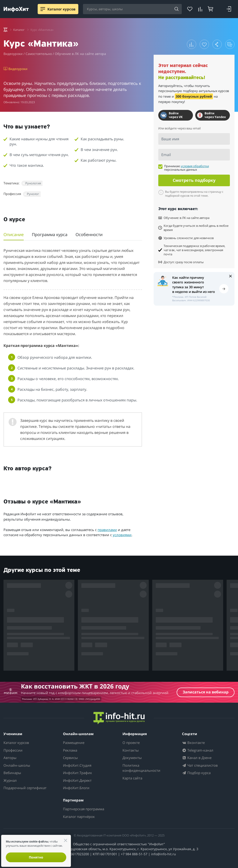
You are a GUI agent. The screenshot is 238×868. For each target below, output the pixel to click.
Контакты (131, 750)
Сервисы (70, 758)
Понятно (36, 857)
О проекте (131, 743)
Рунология (33, 183)
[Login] (229, 9)
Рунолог (33, 194)
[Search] (177, 9)
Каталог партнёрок (79, 817)
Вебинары (12, 773)
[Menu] (43, 9)
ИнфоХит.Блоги (76, 788)
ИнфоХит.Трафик (78, 773)
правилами (107, 530)
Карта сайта (132, 778)
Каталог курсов (16, 743)
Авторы (10, 758)
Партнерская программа (84, 809)
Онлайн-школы (17, 765)
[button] (192, 44)
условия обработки (195, 166)
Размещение (74, 743)
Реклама (70, 750)
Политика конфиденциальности (141, 768)
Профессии (13, 750)
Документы (132, 758)
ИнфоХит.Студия (77, 765)
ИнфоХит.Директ (77, 780)
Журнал (10, 780)
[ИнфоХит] (16, 9)
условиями (122, 535)
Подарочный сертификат (25, 788)
